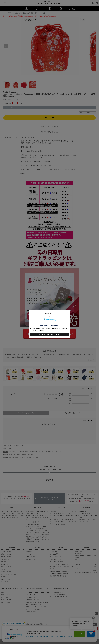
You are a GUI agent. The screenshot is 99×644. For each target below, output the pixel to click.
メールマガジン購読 (31, 557)
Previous (6, 46)
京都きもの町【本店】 (49, 1)
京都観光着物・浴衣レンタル (33, 600)
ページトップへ (96, 613)
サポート (62, 548)
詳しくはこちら (90, 360)
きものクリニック (5, 595)
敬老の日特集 (4, 564)
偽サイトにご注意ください (10, 16)
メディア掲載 (4, 582)
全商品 (9, 448)
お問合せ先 (87, 508)
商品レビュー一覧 (30, 559)
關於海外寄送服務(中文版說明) (58, 576)
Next (93, 46)
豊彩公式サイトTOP (6, 592)
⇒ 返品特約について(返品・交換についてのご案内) (19, 137)
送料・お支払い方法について (58, 557)
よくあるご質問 (54, 554)
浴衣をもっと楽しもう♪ (7, 554)
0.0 (61, 394)
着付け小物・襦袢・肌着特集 (8, 574)
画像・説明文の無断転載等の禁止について (46, 16)
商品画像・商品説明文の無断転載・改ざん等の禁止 (19, 628)
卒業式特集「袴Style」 (7, 559)
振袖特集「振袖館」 (6, 557)
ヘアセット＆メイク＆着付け (33, 609)
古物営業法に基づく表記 (62, 588)
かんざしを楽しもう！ (7, 572)
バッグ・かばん (12, 446)
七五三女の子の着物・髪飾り (31, 13)
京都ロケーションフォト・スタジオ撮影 (36, 607)
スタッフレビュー (73, 413)
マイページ (37, 548)
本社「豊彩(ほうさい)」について (12, 588)
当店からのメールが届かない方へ (59, 564)
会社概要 (87, 548)
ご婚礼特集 (4, 569)
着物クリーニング (5, 579)
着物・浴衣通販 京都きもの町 (46, 641)
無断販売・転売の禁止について (26, 16)
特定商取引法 (56, 634)
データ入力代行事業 (6, 600)
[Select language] (4, 2)
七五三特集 (4, 562)
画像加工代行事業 (5, 602)
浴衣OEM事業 (4, 597)
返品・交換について (55, 559)
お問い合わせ (66, 634)
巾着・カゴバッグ (22, 446)
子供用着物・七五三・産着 (15, 13)
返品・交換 (62, 508)
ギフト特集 (4, 577)
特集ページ (12, 548)
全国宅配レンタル (30, 597)
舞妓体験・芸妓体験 (31, 612)
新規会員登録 (29, 552)
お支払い (12, 508)
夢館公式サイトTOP (31, 595)
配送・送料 (37, 508)
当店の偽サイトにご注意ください (13, 624)
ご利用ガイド (7, 518)
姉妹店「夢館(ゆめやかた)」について (37, 590)
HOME (5, 13)
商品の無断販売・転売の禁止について (36, 624)
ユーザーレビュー (26, 413)
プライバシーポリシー (43, 634)
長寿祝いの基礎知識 (6, 567)
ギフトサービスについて (57, 562)
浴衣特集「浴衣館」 (6, 552)
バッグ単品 (42, 13)
